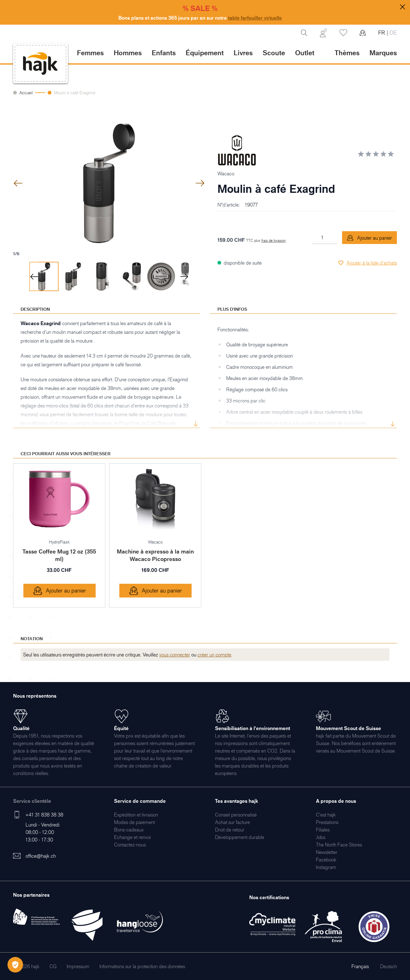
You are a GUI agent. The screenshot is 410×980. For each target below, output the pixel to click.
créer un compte (214, 655)
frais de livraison (274, 240)
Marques (383, 53)
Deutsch (389, 966)
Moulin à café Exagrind (75, 93)
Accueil (26, 93)
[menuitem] (136, 815)
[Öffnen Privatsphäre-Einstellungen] (15, 965)
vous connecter (175, 655)
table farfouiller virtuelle (255, 18)
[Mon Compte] (323, 33)
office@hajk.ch (41, 856)
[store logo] (41, 63)
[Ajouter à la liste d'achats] (367, 263)
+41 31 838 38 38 (44, 815)
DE (392, 33)
